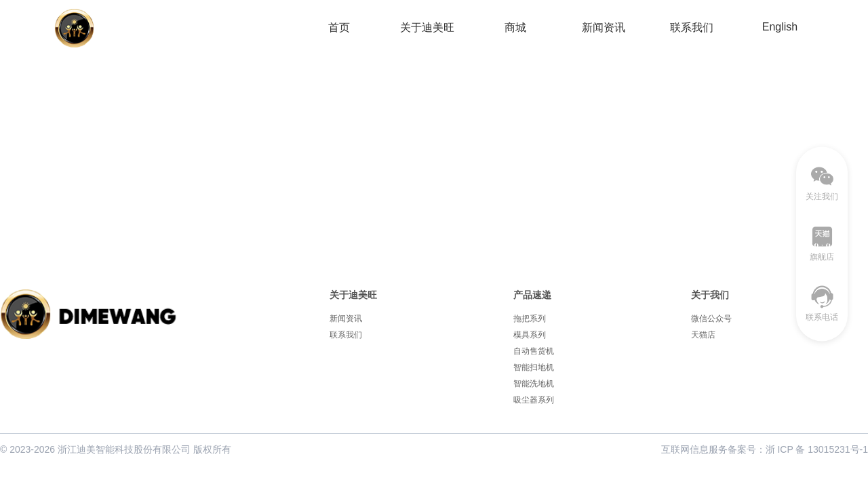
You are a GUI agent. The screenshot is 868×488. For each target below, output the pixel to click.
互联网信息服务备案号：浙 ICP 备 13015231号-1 (765, 449)
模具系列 (530, 335)
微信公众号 (711, 319)
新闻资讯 (604, 27)
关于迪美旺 (427, 27)
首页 (339, 27)
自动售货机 (534, 351)
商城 (515, 27)
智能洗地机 (534, 384)
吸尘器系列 (534, 400)
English (780, 27)
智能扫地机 (534, 367)
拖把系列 (530, 319)
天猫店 (703, 335)
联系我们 (692, 27)
